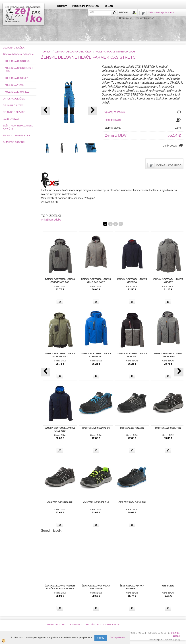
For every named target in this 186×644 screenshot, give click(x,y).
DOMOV (62, 6)
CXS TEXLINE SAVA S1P (60, 502)
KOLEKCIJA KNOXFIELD (17, 92)
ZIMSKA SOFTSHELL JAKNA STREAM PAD (96, 355)
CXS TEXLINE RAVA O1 (132, 428)
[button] (93, 111)
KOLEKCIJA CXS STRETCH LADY (19, 70)
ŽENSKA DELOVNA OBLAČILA (73, 52)
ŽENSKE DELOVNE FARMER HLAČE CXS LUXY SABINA (60, 587)
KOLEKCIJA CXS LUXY (16, 78)
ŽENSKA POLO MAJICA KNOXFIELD (132, 587)
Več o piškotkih (118, 637)
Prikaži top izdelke (51, 220)
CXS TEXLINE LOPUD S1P (132, 502)
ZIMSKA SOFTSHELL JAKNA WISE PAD (132, 355)
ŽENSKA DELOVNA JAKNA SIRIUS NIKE (96, 587)
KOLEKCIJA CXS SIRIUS (17, 61)
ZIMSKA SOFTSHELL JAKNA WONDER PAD (60, 355)
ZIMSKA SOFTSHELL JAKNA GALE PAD (60, 429)
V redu (101, 638)
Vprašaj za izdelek (115, 112)
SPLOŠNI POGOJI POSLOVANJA (102, 625)
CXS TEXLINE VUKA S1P (96, 502)
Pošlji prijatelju (112, 120)
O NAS (109, 6)
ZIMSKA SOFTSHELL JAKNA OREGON (132, 281)
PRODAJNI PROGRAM (86, 6)
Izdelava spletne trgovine (161, 640)
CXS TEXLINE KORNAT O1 (96, 428)
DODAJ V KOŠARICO (169, 165)
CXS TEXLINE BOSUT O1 (168, 428)
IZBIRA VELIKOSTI (57, 625)
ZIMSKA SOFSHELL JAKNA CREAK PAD (168, 355)
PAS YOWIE (168, 586)
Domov (46, 52)
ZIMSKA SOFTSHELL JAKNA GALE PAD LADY (96, 281)
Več (60, 302)
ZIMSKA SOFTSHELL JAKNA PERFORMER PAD (60, 281)
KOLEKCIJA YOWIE (15, 85)
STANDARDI (76, 625)
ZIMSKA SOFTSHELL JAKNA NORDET (168, 281)
